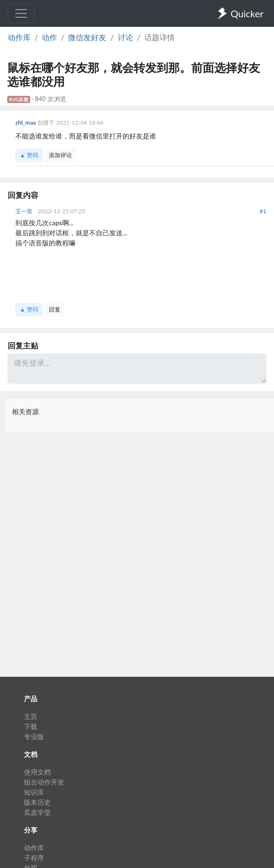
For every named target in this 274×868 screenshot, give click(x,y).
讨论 (126, 37)
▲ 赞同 (29, 155)
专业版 (34, 736)
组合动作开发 (44, 782)
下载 (31, 726)
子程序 (34, 858)
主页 (31, 716)
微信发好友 (87, 37)
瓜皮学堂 (37, 812)
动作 (49, 37)
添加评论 (60, 155)
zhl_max (26, 122)
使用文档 (37, 772)
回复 (55, 309)
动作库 (19, 37)
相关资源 (25, 411)
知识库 (34, 792)
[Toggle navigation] (21, 13)
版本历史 (37, 802)
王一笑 (25, 211)
